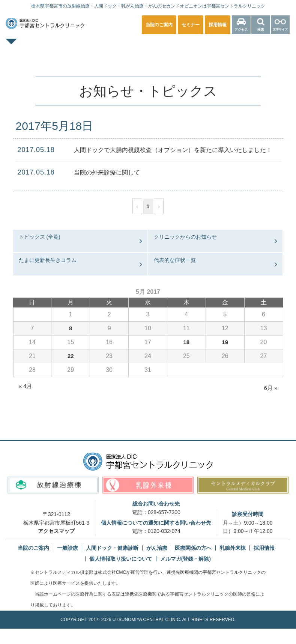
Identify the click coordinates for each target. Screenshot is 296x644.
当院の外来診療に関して (111, 172)
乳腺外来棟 (233, 548)
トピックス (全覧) (40, 237)
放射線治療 (254, 47)
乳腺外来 (207, 47)
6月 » (270, 388)
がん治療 (157, 548)
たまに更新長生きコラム (48, 260)
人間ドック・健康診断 (148, 47)
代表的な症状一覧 (175, 260)
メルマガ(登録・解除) (186, 559)
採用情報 (264, 548)
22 (71, 356)
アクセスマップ (56, 531)
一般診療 (89, 47)
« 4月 (26, 386)
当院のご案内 (33, 548)
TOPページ (43, 47)
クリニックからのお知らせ (185, 237)
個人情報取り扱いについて (121, 559)
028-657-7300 (164, 512)
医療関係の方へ (148, 62)
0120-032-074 (164, 531)
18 (186, 342)
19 (225, 342)
